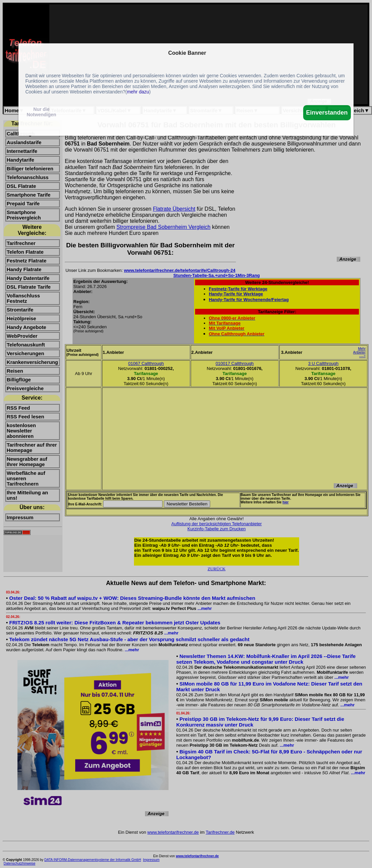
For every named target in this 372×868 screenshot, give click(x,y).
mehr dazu (138, 92)
